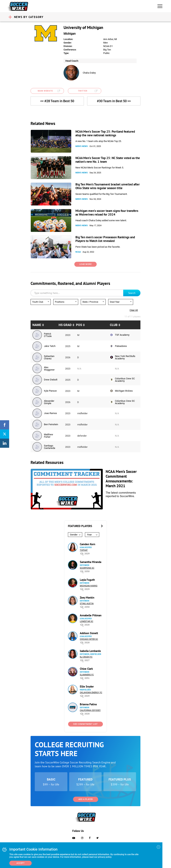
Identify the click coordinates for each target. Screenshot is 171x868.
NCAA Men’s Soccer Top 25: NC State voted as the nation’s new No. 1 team (108, 160)
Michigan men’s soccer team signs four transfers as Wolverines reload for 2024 (107, 213)
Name (37, 325)
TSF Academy (122, 335)
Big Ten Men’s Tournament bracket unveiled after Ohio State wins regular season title (108, 186)
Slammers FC (87, 675)
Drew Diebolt (51, 380)
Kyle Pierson (50, 391)
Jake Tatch (50, 346)
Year (89, 535)
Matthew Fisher (49, 436)
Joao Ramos (50, 413)
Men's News (82, 146)
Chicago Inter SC (89, 639)
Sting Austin (87, 604)
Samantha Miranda (91, 562)
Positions (60, 302)
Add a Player (86, 799)
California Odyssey (90, 710)
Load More (86, 264)
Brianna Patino (88, 704)
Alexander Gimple (49, 402)
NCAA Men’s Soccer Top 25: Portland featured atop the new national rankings (105, 133)
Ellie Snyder (87, 686)
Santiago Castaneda (50, 447)
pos (79, 325)
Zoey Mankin (87, 598)
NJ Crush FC (86, 657)
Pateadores (121, 346)
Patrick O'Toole (48, 335)
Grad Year (115, 302)
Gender (74, 535)
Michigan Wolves (124, 391)
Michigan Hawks (89, 586)
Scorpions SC (87, 568)
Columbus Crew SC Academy (125, 380)
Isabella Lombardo (90, 651)
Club (114, 325)
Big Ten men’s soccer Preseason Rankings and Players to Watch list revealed (105, 239)
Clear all (134, 310)
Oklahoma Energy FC (91, 693)
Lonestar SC (87, 621)
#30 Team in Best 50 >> (114, 101)
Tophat (84, 550)
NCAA (78, 252)
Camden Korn (88, 544)
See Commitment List (85, 724)
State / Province (90, 302)
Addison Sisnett (89, 633)
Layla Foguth (87, 580)
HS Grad (65, 325)
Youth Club (38, 302)
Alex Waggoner (49, 369)
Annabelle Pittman (91, 615)
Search (132, 293)
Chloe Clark (86, 669)
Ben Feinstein (51, 424)
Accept (21, 863)
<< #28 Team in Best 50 (57, 101)
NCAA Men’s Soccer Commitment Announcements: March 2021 (121, 479)
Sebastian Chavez (49, 357)
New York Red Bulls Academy (125, 357)
